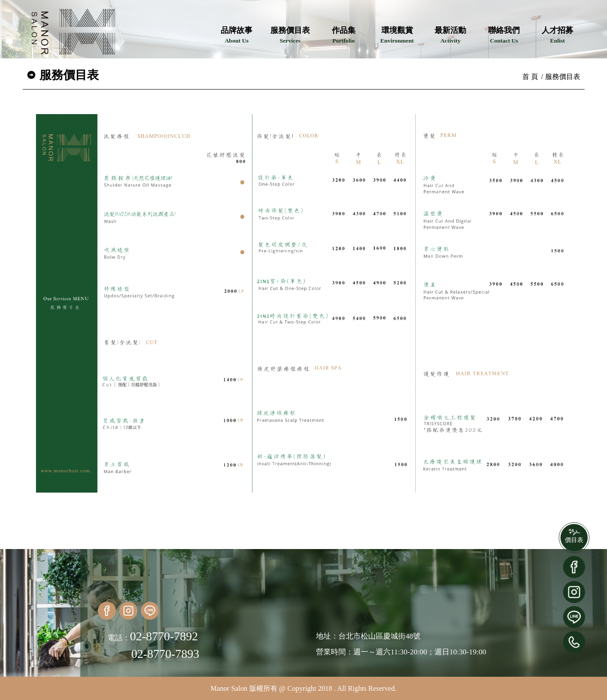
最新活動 (450, 35)
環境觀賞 (397, 35)
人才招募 (557, 35)
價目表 (574, 540)
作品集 (344, 35)
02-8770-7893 (165, 654)
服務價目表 (290, 35)
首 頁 (530, 77)
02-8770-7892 (164, 636)
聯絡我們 (504, 35)
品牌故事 (237, 35)
